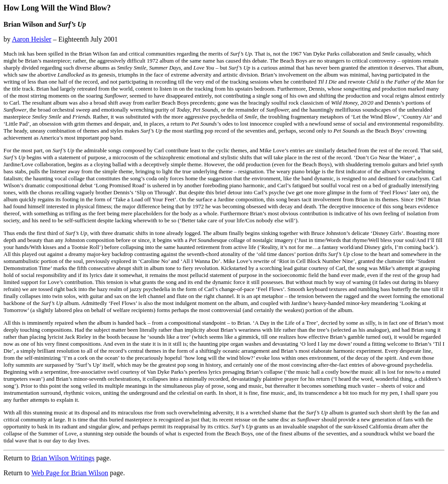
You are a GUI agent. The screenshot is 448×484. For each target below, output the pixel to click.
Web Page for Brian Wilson (70, 473)
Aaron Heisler (31, 39)
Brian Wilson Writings (63, 458)
